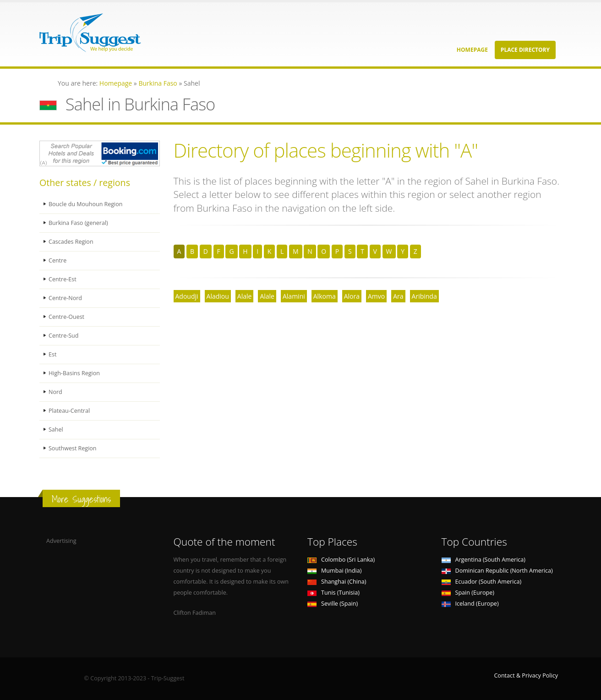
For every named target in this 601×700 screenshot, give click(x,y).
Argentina (484, 560)
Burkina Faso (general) (79, 223)
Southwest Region (73, 448)
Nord (55, 392)
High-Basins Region (74, 373)
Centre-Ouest (67, 317)
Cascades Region (71, 242)
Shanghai (337, 582)
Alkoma (325, 296)
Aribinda (424, 296)
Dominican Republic (497, 571)
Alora (352, 296)
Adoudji (187, 296)
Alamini (294, 296)
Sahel (56, 429)
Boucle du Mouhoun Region (86, 204)
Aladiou (218, 296)
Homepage (472, 50)
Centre (57, 260)
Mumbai (334, 571)
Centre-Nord (65, 298)
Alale (245, 296)
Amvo (376, 296)
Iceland (470, 604)
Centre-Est (63, 279)
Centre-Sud (64, 336)
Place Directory (525, 50)
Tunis (333, 593)
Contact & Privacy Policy (526, 675)
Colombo (341, 560)
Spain (468, 593)
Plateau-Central (69, 411)
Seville (333, 604)
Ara (398, 296)
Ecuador (482, 582)
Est (53, 354)
